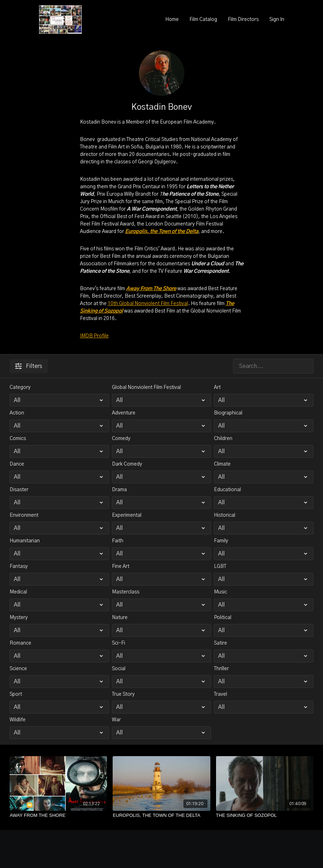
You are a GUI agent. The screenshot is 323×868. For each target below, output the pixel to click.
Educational (227, 490)
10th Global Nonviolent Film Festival (148, 304)
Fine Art (121, 566)
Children (223, 439)
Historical (225, 515)
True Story (123, 694)
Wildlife (18, 720)
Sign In (277, 20)
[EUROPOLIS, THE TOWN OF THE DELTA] (161, 815)
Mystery (19, 618)
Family (221, 541)
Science (18, 669)
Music (220, 592)
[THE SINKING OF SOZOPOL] (265, 815)
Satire (220, 643)
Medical (18, 592)
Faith (118, 541)
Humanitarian (25, 541)
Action (17, 413)
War (116, 720)
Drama (119, 490)
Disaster (19, 490)
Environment (24, 515)
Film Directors (243, 20)
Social (119, 669)
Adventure (124, 413)
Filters (29, 366)
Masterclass (126, 592)
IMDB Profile (94, 336)
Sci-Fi (119, 643)
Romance (20, 643)
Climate (222, 464)
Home (172, 20)
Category (20, 387)
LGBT (220, 566)
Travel (220, 694)
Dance (17, 464)
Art (217, 387)
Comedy (121, 439)
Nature (120, 618)
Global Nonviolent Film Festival (146, 387)
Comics (18, 439)
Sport (16, 694)
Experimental (127, 515)
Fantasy (19, 566)
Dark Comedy (127, 464)
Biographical (228, 413)
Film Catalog (203, 20)
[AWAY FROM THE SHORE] (58, 815)
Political (223, 618)
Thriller (221, 669)
